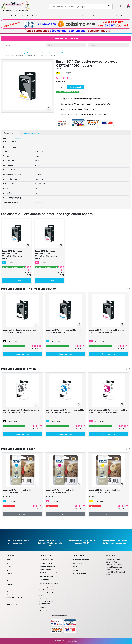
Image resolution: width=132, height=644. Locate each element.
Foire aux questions (46, 576)
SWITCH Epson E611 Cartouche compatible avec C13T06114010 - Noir (22, 411)
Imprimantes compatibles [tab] (30, 133)
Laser (8, 601)
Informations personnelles (82, 560)
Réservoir (79, 53)
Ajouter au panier (76, 87)
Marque (6, 139)
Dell (8, 591)
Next (129, 289)
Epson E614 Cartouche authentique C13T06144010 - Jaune (104, 491)
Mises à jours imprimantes (49, 583)
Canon (9, 563)
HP (8, 570)
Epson (9, 567)
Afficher (22, 514)
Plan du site (44, 611)
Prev (126, 289)
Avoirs (75, 567)
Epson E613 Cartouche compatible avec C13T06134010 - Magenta (47, 253)
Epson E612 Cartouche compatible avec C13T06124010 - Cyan (12, 253)
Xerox (9, 588)
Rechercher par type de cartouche (24, 53)
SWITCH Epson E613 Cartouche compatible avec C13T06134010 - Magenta (108, 411)
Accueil (5, 53)
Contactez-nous (46, 607)
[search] (109, 7)
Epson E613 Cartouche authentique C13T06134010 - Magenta (61, 491)
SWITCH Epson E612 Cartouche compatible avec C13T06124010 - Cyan (65, 411)
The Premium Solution (18, 139)
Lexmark (9, 574)
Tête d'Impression (13, 604)
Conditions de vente (47, 560)
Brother (9, 560)
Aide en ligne (44, 580)
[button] (128, 7)
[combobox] (24, 45)
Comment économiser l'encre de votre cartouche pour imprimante (49, 601)
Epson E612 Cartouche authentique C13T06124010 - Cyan (18, 491)
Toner (9, 608)
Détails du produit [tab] (11, 133)
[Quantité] (61, 87)
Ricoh (9, 581)
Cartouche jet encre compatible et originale (56, 53)
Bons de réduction (79, 574)
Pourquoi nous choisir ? (48, 573)
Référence (7, 142)
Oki (8, 577)
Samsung (10, 584)
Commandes (77, 563)
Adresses (76, 570)
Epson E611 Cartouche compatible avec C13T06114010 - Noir (20, 331)
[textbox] (23, 45)
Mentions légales (46, 563)
